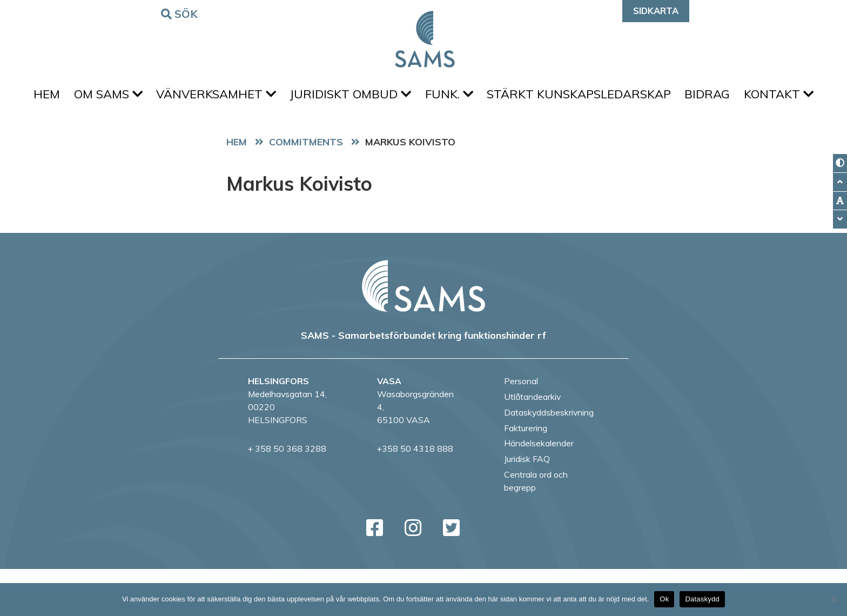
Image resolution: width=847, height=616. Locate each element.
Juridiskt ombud (392, 98)
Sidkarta (656, 11)
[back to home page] (423, 332)
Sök (181, 13)
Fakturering (526, 474)
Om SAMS (139, 98)
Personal (521, 428)
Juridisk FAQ (527, 506)
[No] (833, 599)
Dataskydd (702, 599)
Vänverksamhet (252, 98)
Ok (664, 599)
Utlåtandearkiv (532, 444)
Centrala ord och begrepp (536, 527)
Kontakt (424, 137)
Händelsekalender (539, 490)
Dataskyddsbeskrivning (549, 459)
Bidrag (767, 98)
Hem (72, 98)
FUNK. (497, 98)
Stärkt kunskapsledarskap (632, 98)
